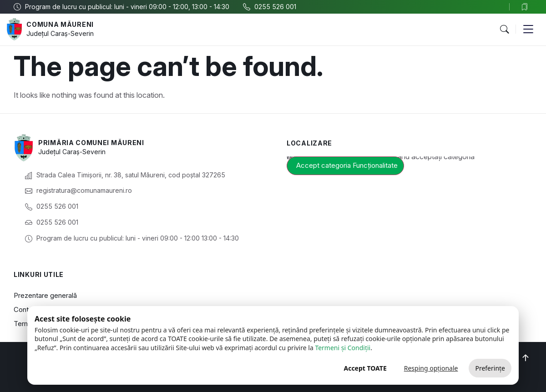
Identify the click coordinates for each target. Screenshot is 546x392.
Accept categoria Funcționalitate (347, 165)
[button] (504, 30)
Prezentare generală (45, 295)
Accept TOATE (365, 368)
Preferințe (490, 368)
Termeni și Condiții (343, 348)
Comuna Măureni (60, 24)
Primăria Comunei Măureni (91, 143)
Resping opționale (431, 368)
